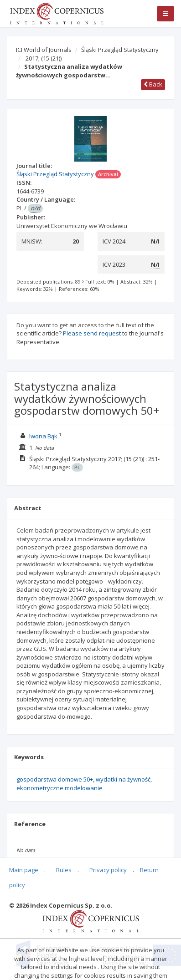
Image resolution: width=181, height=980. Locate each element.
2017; (44, 58)
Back (153, 84)
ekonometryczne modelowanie (59, 788)
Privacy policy (108, 870)
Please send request (92, 333)
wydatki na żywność (123, 779)
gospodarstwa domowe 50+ (55, 779)
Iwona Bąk (43, 436)
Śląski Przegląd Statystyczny (120, 50)
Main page (24, 870)
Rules (64, 870)
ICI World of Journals (44, 50)
